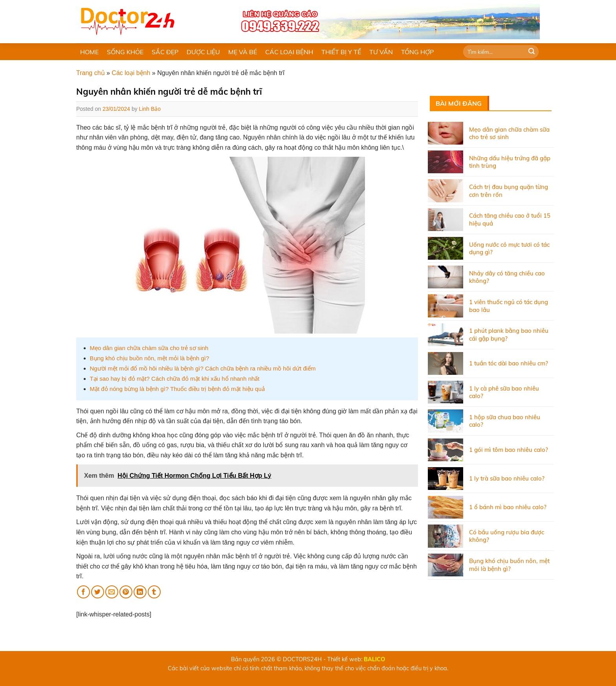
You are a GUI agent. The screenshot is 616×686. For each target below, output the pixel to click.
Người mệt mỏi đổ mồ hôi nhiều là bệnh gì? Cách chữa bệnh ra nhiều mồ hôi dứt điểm (203, 368)
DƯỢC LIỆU (203, 52)
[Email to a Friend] (112, 592)
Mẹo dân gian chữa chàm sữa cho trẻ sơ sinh (149, 348)
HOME (89, 52)
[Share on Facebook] (83, 592)
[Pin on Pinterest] (126, 592)
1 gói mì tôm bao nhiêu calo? (509, 450)
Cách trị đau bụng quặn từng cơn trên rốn (509, 191)
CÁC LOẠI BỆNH (289, 52)
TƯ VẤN (381, 52)
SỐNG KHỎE (125, 52)
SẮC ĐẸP (165, 52)
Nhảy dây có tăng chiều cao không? (507, 277)
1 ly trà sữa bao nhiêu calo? (507, 478)
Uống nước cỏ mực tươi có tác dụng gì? (509, 249)
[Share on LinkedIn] (140, 592)
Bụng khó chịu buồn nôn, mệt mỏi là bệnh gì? (150, 358)
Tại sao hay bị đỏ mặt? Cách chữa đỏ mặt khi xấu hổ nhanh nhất (175, 379)
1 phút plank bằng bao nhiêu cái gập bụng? (509, 335)
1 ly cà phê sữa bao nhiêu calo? (504, 392)
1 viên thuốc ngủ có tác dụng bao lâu (509, 306)
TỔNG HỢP (417, 52)
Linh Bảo (150, 109)
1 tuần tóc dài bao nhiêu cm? (509, 363)
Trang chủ (91, 73)
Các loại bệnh (131, 73)
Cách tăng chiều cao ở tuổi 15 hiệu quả (510, 219)
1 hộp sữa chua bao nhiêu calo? (505, 421)
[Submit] (532, 52)
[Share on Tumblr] (154, 592)
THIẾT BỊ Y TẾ (341, 52)
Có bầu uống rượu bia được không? (507, 536)
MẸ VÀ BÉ (243, 52)
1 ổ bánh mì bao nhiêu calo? (508, 507)
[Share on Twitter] (98, 592)
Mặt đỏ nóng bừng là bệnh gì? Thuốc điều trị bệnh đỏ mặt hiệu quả (177, 389)
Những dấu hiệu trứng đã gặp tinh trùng (510, 162)
